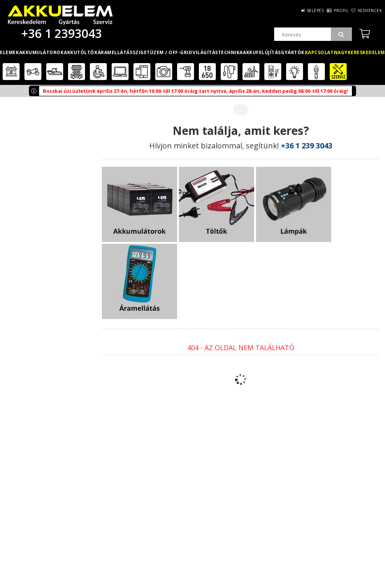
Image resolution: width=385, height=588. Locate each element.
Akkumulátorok (42, 52)
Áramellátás (115, 52)
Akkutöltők (81, 52)
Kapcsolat (319, 52)
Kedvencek (366, 11)
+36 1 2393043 (60, 33)
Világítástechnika (218, 52)
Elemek (9, 52)
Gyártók (293, 52)
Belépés (295, 11)
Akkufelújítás (262, 52)
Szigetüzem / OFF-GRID (163, 52)
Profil (329, 11)
